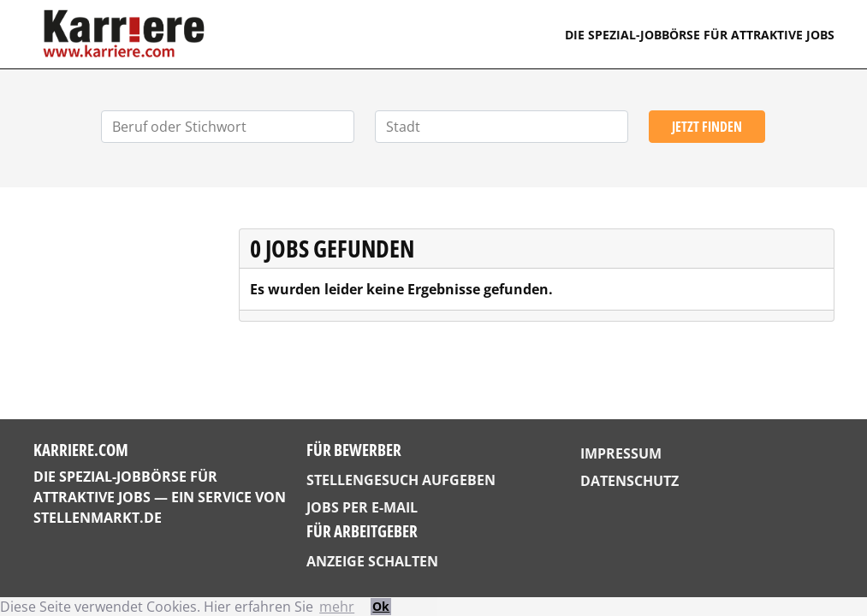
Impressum (621, 453)
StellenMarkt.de (98, 518)
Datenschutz (629, 481)
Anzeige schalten (372, 561)
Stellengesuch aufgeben (401, 480)
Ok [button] (381, 606)
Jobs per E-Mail (362, 507)
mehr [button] (337, 607)
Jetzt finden (707, 127)
